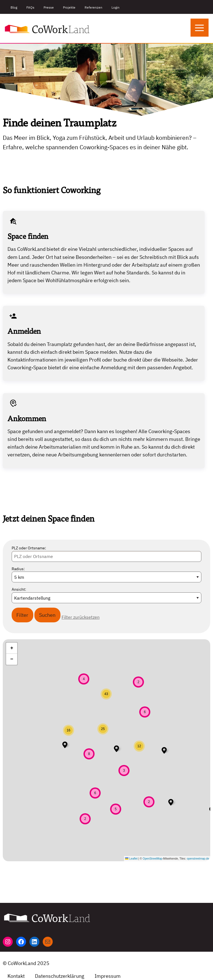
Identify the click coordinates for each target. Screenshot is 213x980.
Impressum (108, 976)
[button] (171, 802)
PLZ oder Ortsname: (29, 548)
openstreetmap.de (198, 859)
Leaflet (131, 859)
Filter (22, 615)
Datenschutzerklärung (60, 976)
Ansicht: (19, 589)
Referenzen (93, 7)
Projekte (69, 7)
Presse (49, 7)
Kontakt (16, 976)
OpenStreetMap (152, 859)
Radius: (18, 569)
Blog (14, 7)
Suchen (47, 615)
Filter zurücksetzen (81, 617)
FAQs (30, 7)
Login (116, 7)
